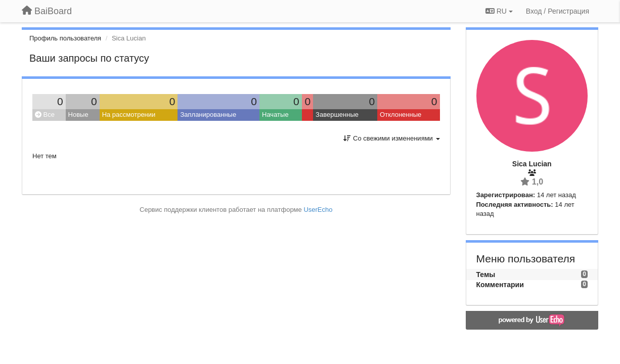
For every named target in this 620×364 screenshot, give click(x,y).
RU (499, 11)
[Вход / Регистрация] (558, 11)
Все (45, 115)
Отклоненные (401, 115)
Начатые (275, 115)
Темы (486, 275)
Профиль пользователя (65, 38)
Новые (78, 115)
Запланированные (208, 115)
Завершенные (337, 115)
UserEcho (318, 210)
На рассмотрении (129, 115)
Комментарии (500, 285)
